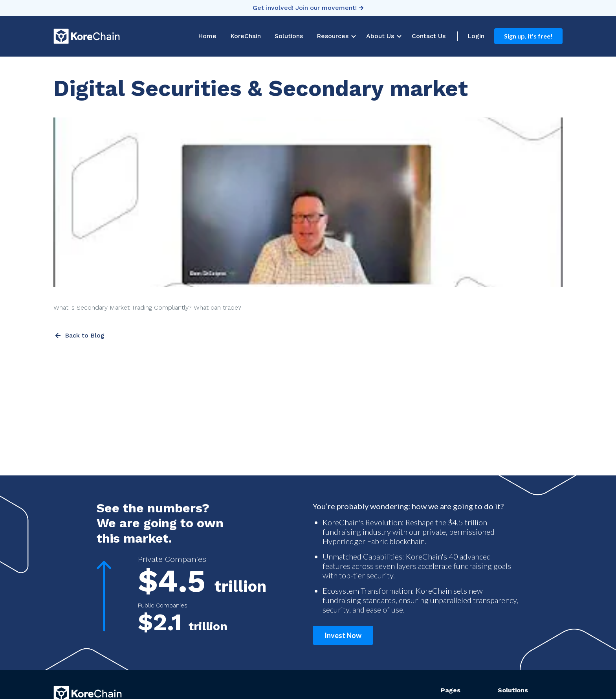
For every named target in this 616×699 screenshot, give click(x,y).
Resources (333, 36)
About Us (380, 36)
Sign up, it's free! (528, 36)
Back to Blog (79, 336)
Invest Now (343, 635)
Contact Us (429, 36)
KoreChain (246, 36)
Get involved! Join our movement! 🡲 (308, 8)
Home (207, 36)
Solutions (289, 36)
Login (476, 36)
